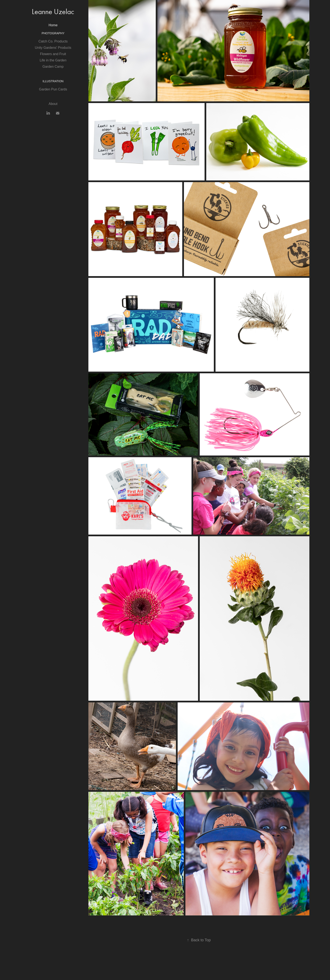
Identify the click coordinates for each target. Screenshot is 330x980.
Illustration (53, 81)
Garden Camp (53, 67)
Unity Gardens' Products (53, 48)
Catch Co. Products (53, 41)
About (53, 104)
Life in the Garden (53, 60)
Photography (53, 33)
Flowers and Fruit (53, 54)
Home (53, 25)
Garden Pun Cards (53, 89)
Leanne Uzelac (53, 12)
